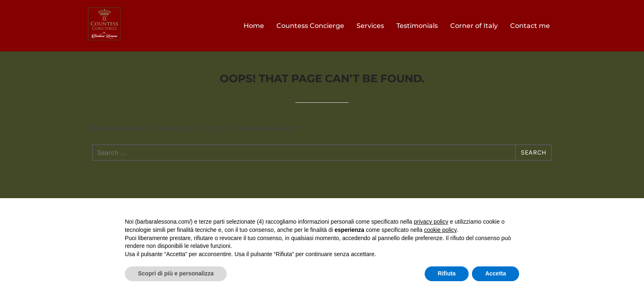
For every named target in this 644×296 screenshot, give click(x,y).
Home (254, 26)
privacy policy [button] (431, 222)
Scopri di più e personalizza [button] (176, 273)
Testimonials (417, 26)
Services (370, 26)
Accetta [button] (496, 273)
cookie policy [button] (440, 230)
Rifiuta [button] (447, 273)
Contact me (530, 26)
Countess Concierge (310, 26)
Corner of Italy (474, 26)
